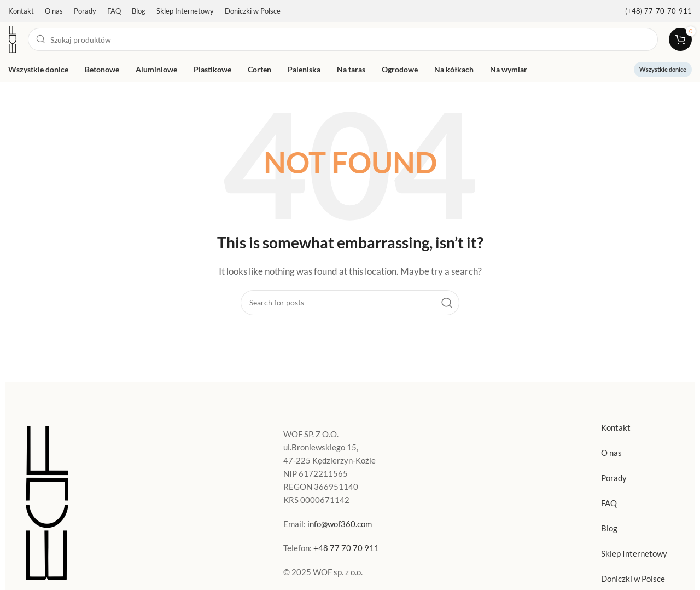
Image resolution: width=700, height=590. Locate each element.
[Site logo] (13, 38)
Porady (614, 478)
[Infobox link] (658, 11)
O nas (611, 453)
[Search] (343, 39)
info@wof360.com (340, 524)
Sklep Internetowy (634, 553)
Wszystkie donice (663, 69)
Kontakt (616, 427)
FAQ (609, 503)
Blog (609, 528)
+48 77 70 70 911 (346, 548)
